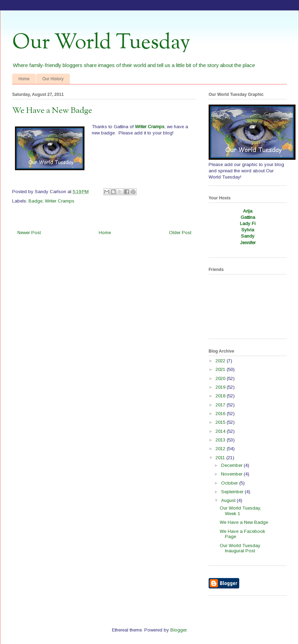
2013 (221, 440)
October (230, 483)
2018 (221, 396)
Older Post (180, 233)
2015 (221, 422)
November (232, 474)
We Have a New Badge (244, 522)
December (232, 465)
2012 (221, 449)
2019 (221, 387)
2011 (221, 458)
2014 (221, 431)
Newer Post (29, 233)
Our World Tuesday (101, 43)
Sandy (248, 236)
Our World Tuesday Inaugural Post (240, 548)
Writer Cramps (150, 127)
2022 (221, 361)
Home (24, 79)
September (233, 492)
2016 (221, 414)
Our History (53, 79)
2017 (221, 405)
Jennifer (248, 243)
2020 (221, 378)
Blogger (178, 630)
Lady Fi (248, 224)
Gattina (248, 217)
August (229, 500)
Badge (35, 201)
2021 (221, 369)
